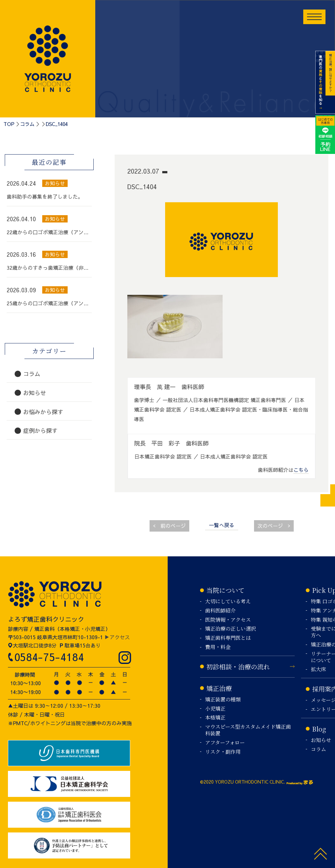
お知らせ (321, 740)
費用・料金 (218, 647)
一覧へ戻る (222, 525)
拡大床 (318, 669)
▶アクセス (117, 637)
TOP (9, 124)
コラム (27, 124)
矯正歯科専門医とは (228, 638)
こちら (301, 470)
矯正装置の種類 (223, 700)
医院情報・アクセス (228, 620)
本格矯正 (215, 718)
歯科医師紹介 (220, 611)
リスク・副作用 (223, 752)
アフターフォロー (225, 743)
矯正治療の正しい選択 (231, 629)
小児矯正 (215, 709)
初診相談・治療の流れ (238, 667)
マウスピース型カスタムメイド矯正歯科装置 (248, 730)
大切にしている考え (228, 602)
